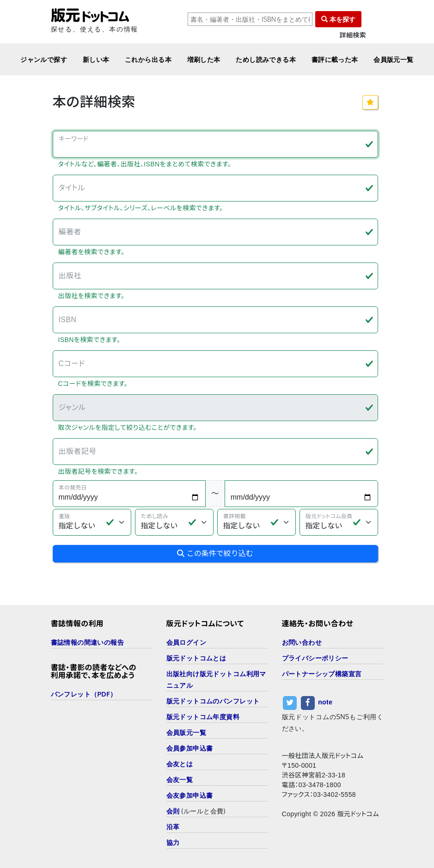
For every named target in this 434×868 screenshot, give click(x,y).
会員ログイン (186, 642)
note (325, 702)
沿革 (173, 827)
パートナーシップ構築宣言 (322, 674)
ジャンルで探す (44, 59)
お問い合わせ (302, 642)
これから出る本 (148, 59)
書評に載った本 (335, 59)
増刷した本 (204, 59)
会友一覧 (180, 779)
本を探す (338, 19)
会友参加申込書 (190, 795)
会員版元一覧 (394, 59)
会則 (173, 811)
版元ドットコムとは (196, 658)
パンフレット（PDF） (84, 694)
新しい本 (96, 59)
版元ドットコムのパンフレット (213, 701)
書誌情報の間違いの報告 (88, 642)
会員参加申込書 (190, 748)
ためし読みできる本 (266, 59)
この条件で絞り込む (215, 553)
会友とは (180, 764)
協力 (173, 842)
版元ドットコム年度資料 (203, 717)
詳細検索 (353, 35)
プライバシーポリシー (315, 658)
